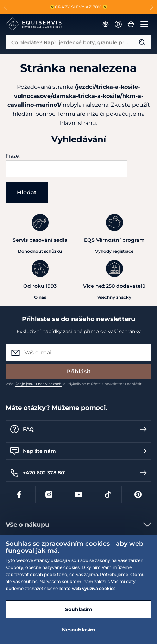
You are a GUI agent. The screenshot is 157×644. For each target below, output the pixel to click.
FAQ (78, 429)
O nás (40, 297)
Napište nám (78, 451)
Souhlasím (79, 609)
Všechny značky (114, 297)
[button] (152, 7)
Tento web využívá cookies (87, 588)
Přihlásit (78, 371)
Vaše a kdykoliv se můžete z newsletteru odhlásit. (74, 384)
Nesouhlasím (79, 630)
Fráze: (13, 156)
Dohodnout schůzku (40, 251)
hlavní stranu (78, 123)
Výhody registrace (114, 251)
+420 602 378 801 (78, 473)
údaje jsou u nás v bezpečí (39, 384)
